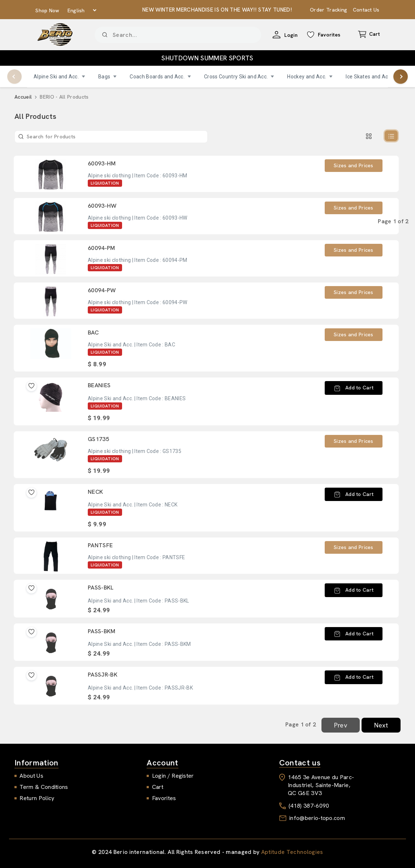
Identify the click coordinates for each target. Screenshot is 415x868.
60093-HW (102, 206)
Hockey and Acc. (310, 77)
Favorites (164, 798)
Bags (107, 77)
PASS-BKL (101, 588)
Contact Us (366, 10)
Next (381, 725)
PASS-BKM (102, 631)
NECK (95, 492)
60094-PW (102, 290)
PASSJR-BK (103, 675)
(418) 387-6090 (309, 806)
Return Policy (37, 798)
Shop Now (47, 10)
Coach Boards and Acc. (160, 77)
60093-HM (102, 163)
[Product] (178, 35)
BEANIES (99, 385)
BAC (93, 332)
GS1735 (98, 439)
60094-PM (101, 248)
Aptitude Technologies (292, 852)
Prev (341, 725)
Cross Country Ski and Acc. (239, 77)
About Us (31, 776)
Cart (158, 787)
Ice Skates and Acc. (372, 77)
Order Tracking (328, 10)
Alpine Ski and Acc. (59, 77)
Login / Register (173, 776)
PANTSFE (100, 545)
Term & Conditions (44, 787)
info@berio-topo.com (317, 818)
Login (293, 35)
